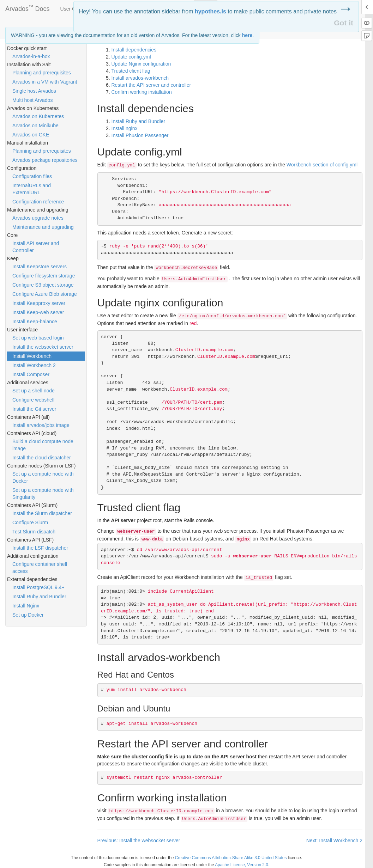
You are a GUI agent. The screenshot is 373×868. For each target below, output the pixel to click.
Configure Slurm (30, 522)
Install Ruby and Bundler (39, 597)
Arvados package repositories (45, 160)
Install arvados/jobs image (41, 425)
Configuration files (32, 176)
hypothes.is (210, 11)
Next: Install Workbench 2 (334, 841)
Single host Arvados (34, 91)
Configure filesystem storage (44, 276)
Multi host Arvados (32, 100)
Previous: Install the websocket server (139, 841)
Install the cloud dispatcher (42, 458)
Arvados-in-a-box (31, 56)
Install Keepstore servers (40, 267)
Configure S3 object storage (43, 285)
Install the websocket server (43, 347)
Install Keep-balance (35, 322)
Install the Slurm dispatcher (42, 513)
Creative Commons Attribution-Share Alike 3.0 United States (231, 858)
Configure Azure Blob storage (45, 294)
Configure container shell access (40, 568)
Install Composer (31, 374)
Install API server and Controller (36, 247)
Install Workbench (32, 356)
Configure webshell (33, 400)
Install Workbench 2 (34, 365)
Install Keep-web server (38, 312)
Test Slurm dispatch (34, 532)
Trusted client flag (131, 71)
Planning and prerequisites (42, 73)
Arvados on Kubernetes (38, 116)
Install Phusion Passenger (140, 135)
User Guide (73, 9)
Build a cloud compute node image (43, 445)
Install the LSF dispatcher (40, 548)
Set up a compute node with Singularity (43, 494)
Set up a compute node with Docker (43, 477)
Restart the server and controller (151, 85)
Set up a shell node (34, 391)
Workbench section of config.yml (322, 165)
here (247, 35)
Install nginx (125, 128)
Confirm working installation (142, 92)
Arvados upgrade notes (38, 218)
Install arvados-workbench (140, 78)
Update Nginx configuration (141, 64)
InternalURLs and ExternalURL (32, 189)
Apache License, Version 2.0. (242, 865)
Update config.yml (131, 57)
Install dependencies (134, 50)
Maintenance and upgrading (43, 227)
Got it (344, 23)
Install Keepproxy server (39, 303)
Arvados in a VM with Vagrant (45, 82)
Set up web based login (38, 338)
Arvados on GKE (31, 135)
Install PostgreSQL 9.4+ (38, 587)
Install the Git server (34, 409)
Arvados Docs (28, 7)
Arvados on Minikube (35, 126)
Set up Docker (28, 615)
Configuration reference (38, 202)
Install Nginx (26, 606)
